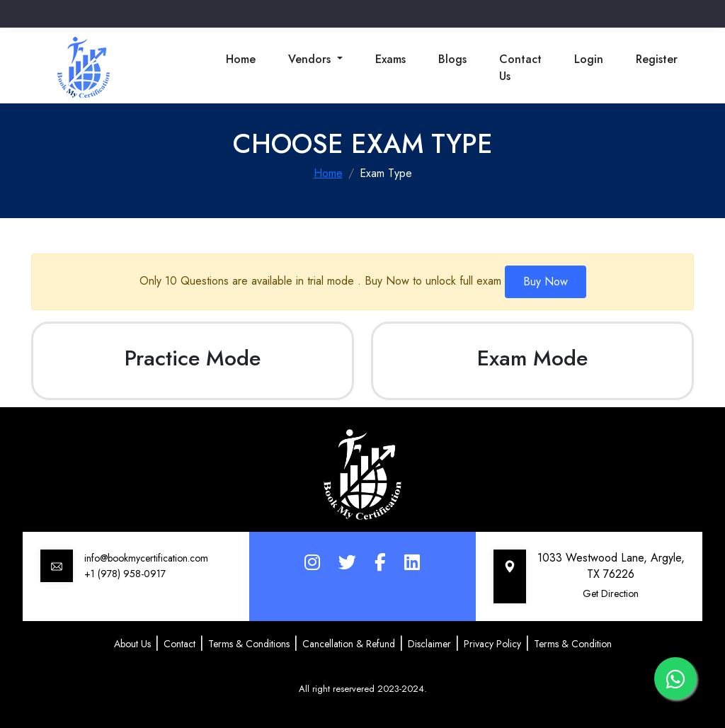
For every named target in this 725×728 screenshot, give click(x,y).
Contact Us (520, 68)
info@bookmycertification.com (146, 558)
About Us (132, 644)
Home (241, 59)
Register (657, 59)
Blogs (452, 59)
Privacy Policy (492, 644)
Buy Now (546, 281)
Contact (179, 644)
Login (589, 59)
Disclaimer (429, 644)
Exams (390, 59)
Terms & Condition (573, 644)
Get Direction (611, 593)
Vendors (311, 59)
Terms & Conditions (249, 644)
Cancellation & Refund (349, 644)
